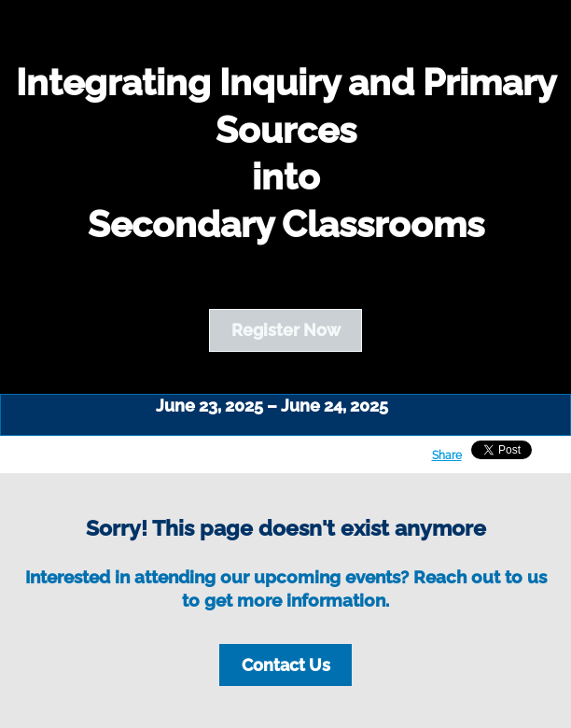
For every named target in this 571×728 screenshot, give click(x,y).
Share (447, 455)
